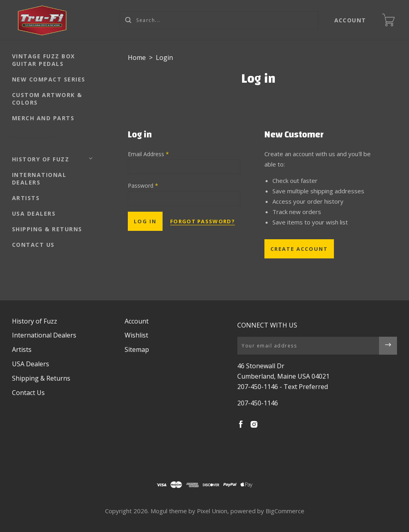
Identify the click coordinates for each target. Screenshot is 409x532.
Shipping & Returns (47, 229)
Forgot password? (203, 221)
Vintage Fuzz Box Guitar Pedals (44, 60)
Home (137, 58)
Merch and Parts (43, 118)
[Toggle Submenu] (91, 159)
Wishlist (136, 335)
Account (350, 20)
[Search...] (219, 20)
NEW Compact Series (49, 79)
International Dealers (39, 179)
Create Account (299, 249)
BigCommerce (285, 511)
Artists (26, 198)
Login (164, 58)
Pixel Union (212, 511)
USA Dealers (34, 213)
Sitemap (137, 349)
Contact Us (33, 245)
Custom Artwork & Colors (47, 99)
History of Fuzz (41, 159)
